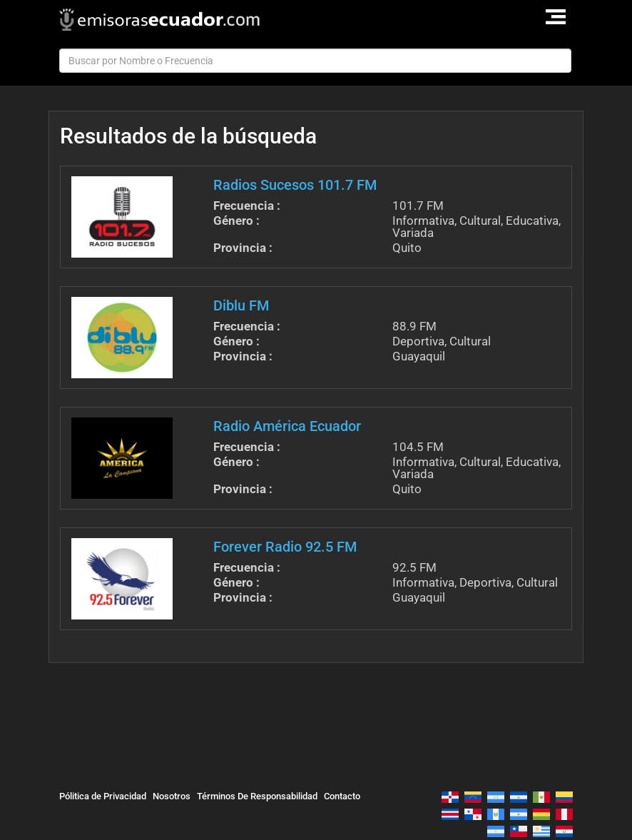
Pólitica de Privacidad (103, 796)
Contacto (342, 796)
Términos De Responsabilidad (257, 796)
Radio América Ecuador (287, 426)
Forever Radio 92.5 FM (285, 547)
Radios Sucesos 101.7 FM (295, 185)
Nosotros (172, 796)
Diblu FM (241, 305)
